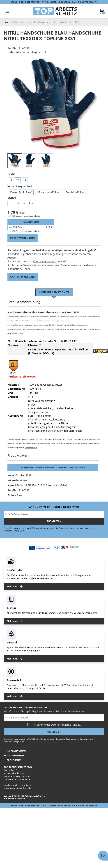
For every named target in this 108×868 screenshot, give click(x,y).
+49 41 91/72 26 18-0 (19, 776)
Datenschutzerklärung (64, 725)
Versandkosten (35, 216)
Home (7, 22)
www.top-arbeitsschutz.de (17, 788)
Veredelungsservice (45, 261)
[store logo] (55, 11)
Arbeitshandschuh (38, 443)
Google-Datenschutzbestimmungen (74, 528)
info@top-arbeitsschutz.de (18, 785)
